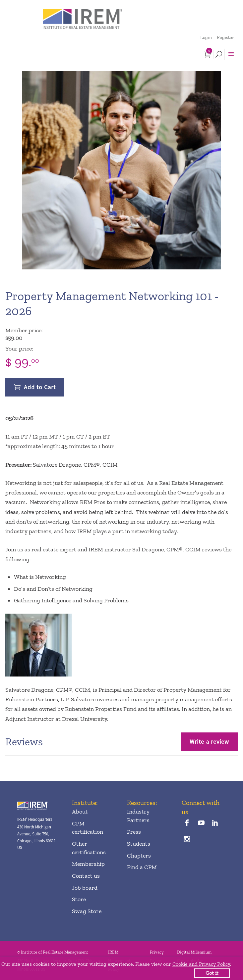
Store (79, 899)
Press (134, 832)
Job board (85, 888)
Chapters (139, 856)
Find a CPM (142, 867)
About (80, 812)
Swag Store (87, 911)
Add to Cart (40, 387)
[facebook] (187, 823)
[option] (122, 170)
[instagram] (187, 840)
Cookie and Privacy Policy (201, 964)
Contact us (86, 876)
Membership (88, 864)
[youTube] (201, 823)
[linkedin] (215, 823)
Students (139, 844)
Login (206, 38)
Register (225, 38)
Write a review (209, 742)
